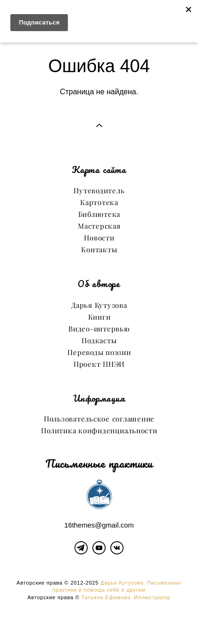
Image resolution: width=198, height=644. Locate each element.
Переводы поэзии (99, 352)
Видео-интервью (99, 329)
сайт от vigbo (99, 622)
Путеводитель (99, 191)
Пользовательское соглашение (99, 419)
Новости (99, 238)
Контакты (99, 250)
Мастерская (99, 226)
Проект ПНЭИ (99, 364)
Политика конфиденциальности (99, 431)
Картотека (99, 202)
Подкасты (99, 341)
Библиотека (99, 214)
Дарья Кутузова (99, 305)
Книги (99, 317)
